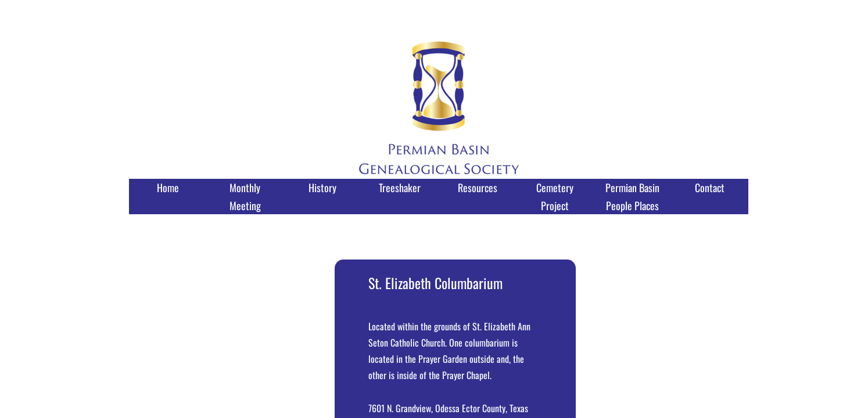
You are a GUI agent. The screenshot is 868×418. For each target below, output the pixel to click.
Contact (710, 188)
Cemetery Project (555, 197)
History (322, 188)
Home (168, 188)
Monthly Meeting (245, 197)
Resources (478, 188)
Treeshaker (400, 188)
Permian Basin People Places (632, 197)
